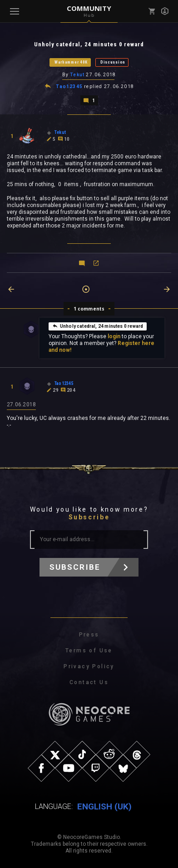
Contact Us (89, 682)
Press (89, 635)
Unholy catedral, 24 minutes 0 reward (98, 326)
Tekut (77, 75)
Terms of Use (89, 651)
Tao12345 (69, 86)
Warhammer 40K (71, 62)
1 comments (89, 309)
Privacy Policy (89, 666)
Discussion (113, 62)
